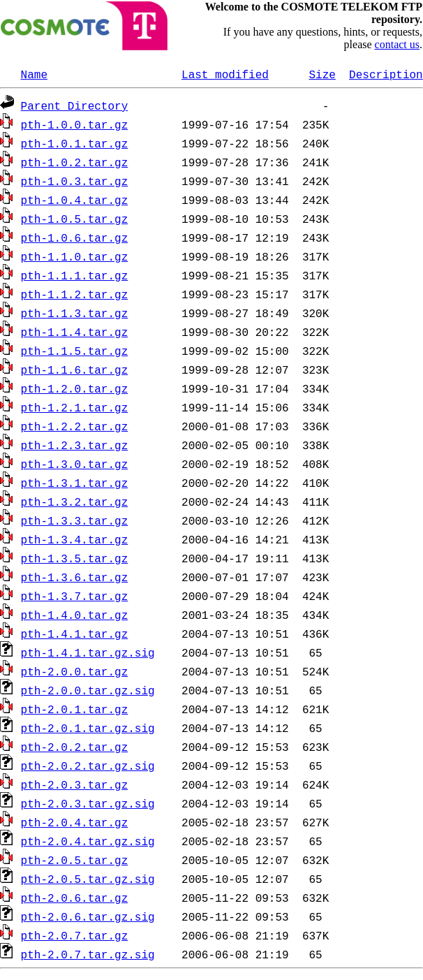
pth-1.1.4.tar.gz (75, 332)
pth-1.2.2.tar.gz (75, 426)
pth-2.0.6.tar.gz (75, 898)
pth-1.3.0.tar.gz (75, 464)
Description (386, 74)
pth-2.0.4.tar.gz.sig (88, 841)
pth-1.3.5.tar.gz (75, 558)
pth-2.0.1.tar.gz (75, 709)
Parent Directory (75, 105)
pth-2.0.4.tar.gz (75, 822)
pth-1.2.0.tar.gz (75, 388)
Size (322, 74)
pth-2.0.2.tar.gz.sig (88, 766)
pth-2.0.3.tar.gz (75, 784)
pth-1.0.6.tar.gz (75, 237)
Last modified (225, 74)
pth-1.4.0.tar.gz (75, 615)
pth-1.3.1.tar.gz (75, 483)
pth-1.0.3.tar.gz (75, 181)
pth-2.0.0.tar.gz (75, 671)
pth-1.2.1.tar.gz (75, 407)
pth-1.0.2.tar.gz (75, 162)
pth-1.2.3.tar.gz (75, 445)
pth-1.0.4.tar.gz (75, 200)
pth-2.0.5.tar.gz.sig (88, 879)
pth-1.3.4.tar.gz (75, 539)
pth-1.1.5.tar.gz (75, 351)
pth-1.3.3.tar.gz (75, 520)
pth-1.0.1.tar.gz (75, 143)
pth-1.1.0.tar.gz (75, 256)
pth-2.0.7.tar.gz (75, 935)
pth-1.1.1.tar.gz (75, 275)
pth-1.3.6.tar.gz (75, 577)
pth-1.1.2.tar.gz (75, 294)
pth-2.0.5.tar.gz (75, 860)
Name (34, 74)
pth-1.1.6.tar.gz (75, 370)
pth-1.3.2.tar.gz (75, 502)
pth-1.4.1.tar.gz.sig (88, 652)
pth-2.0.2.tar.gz (75, 747)
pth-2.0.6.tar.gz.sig (88, 916)
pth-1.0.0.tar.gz (75, 124)
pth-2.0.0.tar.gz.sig (88, 690)
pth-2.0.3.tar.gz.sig (88, 803)
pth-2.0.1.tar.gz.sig (88, 728)
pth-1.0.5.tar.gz (75, 219)
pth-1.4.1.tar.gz (75, 634)
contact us (397, 44)
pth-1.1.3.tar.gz (75, 313)
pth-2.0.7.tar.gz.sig (88, 954)
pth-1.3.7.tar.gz (75, 596)
